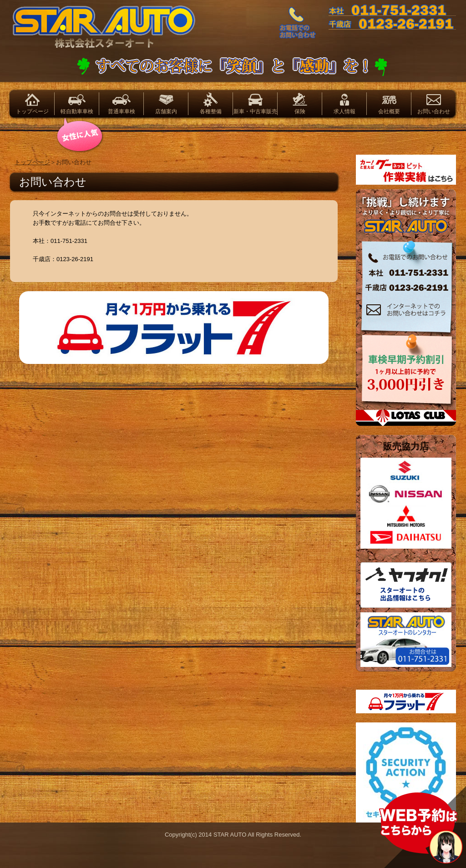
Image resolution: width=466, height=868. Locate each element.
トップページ (32, 111)
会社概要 (389, 111)
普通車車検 (122, 111)
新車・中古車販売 (255, 111)
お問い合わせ (434, 111)
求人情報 (344, 111)
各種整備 (211, 111)
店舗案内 (166, 111)
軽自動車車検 (77, 111)
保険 (300, 111)
